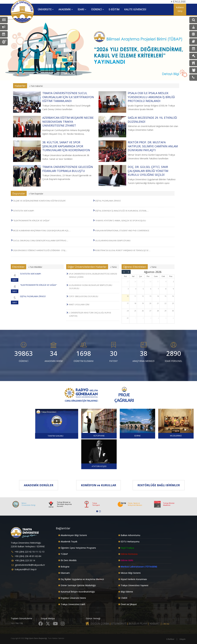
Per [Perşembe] (148, 276)
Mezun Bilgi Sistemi (131, 573)
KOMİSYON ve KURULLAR (98, 485)
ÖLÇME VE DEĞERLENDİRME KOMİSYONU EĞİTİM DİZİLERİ (39, 201)
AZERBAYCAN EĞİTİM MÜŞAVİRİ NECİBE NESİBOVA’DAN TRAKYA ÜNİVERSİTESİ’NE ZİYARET (68, 122)
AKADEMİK (66, 9)
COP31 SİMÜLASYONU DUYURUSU (83, 296)
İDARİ (82, 9)
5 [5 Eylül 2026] (166, 318)
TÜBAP (64, 554)
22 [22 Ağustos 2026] (165, 303)
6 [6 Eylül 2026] (173, 318)
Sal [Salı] (133, 276)
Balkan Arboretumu (130, 535)
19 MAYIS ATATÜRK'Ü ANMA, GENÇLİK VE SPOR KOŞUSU (121, 221)
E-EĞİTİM (114, 9)
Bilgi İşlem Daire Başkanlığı (36, 638)
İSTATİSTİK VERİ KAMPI (24, 211)
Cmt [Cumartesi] (163, 276)
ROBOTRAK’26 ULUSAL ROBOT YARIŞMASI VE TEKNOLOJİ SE (123, 250)
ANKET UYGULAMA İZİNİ (79, 305)
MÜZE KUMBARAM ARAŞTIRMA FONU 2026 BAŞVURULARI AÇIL (42, 231)
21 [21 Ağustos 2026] (158, 303)
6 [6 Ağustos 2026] (151, 289)
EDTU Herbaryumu (130, 542)
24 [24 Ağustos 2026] (128, 311)
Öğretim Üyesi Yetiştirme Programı (78, 548)
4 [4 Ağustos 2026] (136, 289)
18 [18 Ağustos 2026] (135, 303)
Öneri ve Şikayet (129, 604)
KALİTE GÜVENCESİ (135, 9)
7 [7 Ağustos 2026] (158, 289)
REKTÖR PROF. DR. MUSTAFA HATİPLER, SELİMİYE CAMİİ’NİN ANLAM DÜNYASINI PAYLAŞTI (153, 146)
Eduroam (65, 573)
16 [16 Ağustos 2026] (173, 296)
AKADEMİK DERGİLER (39, 485)
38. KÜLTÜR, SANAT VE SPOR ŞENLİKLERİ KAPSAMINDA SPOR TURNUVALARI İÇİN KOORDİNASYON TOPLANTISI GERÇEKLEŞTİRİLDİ (66, 148)
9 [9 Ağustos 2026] (173, 289)
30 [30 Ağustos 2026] (173, 311)
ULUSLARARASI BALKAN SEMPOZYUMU (113, 241)
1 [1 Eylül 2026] (136, 318)
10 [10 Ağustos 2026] (128, 296)
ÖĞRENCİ (97, 9)
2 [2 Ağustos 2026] (173, 282)
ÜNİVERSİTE (46, 9)
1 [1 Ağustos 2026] (166, 282)
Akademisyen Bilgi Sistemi (74, 535)
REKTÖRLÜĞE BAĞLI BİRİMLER (159, 485)
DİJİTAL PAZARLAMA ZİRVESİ (108, 201)
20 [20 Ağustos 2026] (150, 303)
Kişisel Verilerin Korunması (134, 579)
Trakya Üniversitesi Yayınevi (134, 585)
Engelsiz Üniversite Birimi (73, 598)
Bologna (65, 567)
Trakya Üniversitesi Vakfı (73, 604)
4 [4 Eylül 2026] (158, 318)
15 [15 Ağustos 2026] (165, 296)
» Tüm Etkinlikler (35, 267)
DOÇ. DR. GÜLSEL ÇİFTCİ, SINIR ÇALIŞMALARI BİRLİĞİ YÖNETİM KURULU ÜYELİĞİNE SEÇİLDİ (148, 171)
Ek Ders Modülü (69, 560)
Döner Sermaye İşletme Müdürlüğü (78, 585)
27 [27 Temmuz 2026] (128, 282)
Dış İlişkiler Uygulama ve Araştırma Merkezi (82, 579)
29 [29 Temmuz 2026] (143, 282)
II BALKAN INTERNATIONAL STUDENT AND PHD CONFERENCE (122, 231)
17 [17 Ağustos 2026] (128, 303)
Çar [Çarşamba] (141, 276)
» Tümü (114, 267)
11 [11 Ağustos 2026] (135, 296)
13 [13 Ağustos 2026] (150, 296)
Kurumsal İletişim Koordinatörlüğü (78, 592)
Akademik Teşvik (69, 542)
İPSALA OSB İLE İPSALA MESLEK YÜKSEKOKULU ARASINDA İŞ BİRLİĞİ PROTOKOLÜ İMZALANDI (151, 97)
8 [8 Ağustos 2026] (166, 289)
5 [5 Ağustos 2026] (143, 289)
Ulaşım (182, 639)
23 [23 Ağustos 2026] (173, 303)
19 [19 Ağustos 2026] (143, 303)
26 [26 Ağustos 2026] (143, 311)
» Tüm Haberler (36, 86)
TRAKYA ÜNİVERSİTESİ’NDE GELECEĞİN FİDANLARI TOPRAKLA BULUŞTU (68, 169)
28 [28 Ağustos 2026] (158, 311)
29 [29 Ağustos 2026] (165, 311)
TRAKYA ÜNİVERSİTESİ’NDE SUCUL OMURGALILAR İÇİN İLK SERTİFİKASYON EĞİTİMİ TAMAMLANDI (68, 97)
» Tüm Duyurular (36, 194)
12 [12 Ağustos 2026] (143, 296)
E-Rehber (170, 639)
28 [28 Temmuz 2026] (135, 282)
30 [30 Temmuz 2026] (150, 282)
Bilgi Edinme (127, 592)
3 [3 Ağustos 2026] (128, 289)
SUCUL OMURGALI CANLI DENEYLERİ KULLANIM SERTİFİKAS (41, 241)
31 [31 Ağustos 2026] (128, 318)
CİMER (124, 598)
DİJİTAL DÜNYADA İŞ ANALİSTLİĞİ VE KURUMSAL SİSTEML (122, 211)
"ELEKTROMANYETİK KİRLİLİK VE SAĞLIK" (32, 221)
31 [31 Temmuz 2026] (158, 282)
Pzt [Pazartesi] (125, 276)
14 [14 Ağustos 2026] (158, 296)
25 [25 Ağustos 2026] (135, 311)
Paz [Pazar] (171, 276)
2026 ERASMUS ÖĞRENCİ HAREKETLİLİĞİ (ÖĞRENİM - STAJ (40, 250)
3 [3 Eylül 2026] (151, 318)
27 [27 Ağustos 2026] (150, 311)
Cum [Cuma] (156, 276)
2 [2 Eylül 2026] (143, 318)
